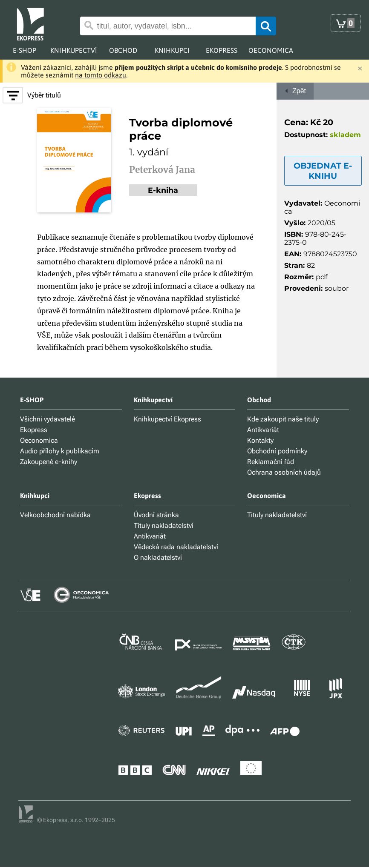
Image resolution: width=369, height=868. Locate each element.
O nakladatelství (158, 557)
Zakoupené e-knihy (49, 462)
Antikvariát (263, 430)
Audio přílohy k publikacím (60, 451)
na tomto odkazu (101, 75)
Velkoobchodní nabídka (55, 515)
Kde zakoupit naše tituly (283, 419)
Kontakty (260, 440)
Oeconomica (39, 440)
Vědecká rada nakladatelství (176, 547)
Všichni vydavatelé (48, 419)
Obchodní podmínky (277, 451)
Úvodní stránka (156, 515)
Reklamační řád (271, 462)
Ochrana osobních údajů (284, 472)
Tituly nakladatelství (164, 526)
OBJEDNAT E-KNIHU (323, 171)
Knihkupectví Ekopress (167, 419)
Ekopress (34, 430)
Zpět (295, 91)
